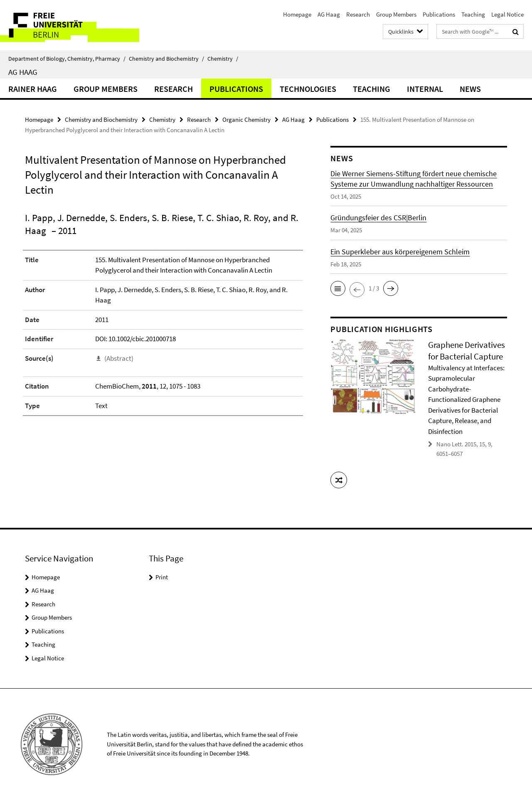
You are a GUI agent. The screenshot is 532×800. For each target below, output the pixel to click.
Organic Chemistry (246, 119)
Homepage (297, 14)
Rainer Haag (33, 89)
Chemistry (223, 59)
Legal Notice (507, 14)
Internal (425, 89)
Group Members (396, 14)
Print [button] (162, 577)
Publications (439, 14)
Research (358, 14)
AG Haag (329, 14)
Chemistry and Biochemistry (166, 59)
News (470, 89)
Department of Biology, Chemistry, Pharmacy (67, 59)
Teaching (473, 14)
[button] (338, 288)
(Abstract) (119, 358)
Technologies (308, 89)
